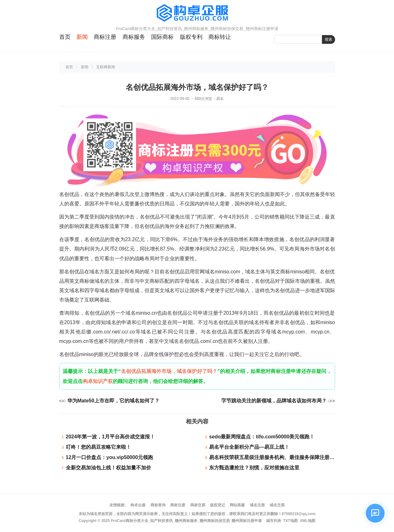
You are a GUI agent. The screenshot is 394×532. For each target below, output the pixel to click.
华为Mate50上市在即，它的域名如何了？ (113, 401)
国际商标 (162, 37)
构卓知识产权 (98, 381)
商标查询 (158, 505)
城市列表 (274, 521)
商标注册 (105, 37)
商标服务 (134, 37)
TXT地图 (290, 521)
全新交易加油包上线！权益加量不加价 (108, 468)
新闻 (82, 37)
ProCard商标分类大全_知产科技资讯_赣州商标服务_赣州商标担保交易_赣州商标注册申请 (186, 521)
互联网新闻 (106, 67)
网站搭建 (237, 505)
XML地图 (308, 521)
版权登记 (218, 505)
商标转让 (220, 37)
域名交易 (277, 505)
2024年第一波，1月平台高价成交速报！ (110, 437)
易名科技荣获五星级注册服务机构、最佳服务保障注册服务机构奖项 (284, 457)
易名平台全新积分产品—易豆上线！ (249, 447)
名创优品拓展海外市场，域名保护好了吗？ (169, 371)
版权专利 (191, 37)
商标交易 (198, 505)
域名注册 (257, 505)
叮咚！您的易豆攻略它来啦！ (98, 447)
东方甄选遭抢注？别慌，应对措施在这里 (254, 468)
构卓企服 (138, 505)
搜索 (328, 39)
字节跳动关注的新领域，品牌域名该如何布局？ (274, 401)
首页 (65, 37)
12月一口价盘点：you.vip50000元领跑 (109, 457)
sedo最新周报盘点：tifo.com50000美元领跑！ (262, 437)
